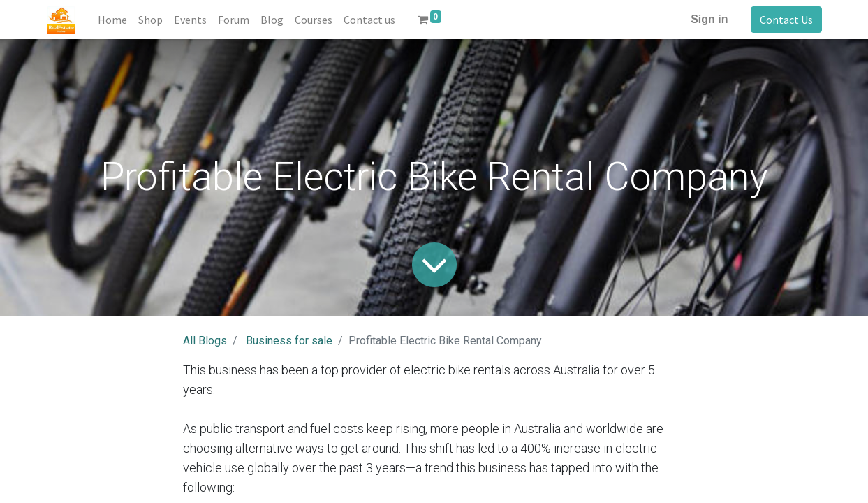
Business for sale (289, 341)
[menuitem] (112, 20)
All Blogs (205, 341)
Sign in (709, 19)
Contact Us (786, 20)
